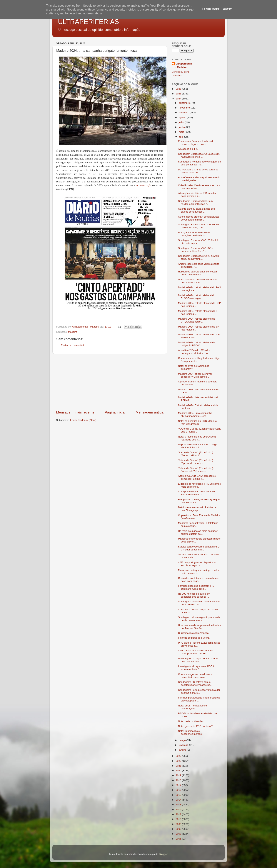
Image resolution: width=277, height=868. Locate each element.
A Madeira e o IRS (188, 149)
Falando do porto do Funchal (194, 638)
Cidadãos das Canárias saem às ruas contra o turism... (199, 187)
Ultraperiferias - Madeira (184, 65)
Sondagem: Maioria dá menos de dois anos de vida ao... (199, 603)
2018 (179, 780)
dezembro (185, 103)
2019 (179, 775)
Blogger (163, 854)
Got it (227, 9)
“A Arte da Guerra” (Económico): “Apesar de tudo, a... (196, 462)
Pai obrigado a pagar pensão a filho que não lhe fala (198, 660)
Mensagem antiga (150, 412)
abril (181, 137)
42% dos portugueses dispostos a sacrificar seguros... (197, 564)
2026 (179, 89)
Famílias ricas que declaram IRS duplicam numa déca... (196, 587)
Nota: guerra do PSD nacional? (195, 726)
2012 (179, 809)
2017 (179, 785)
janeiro (183, 750)
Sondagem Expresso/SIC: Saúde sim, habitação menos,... (199, 155)
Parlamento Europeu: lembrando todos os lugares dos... (196, 143)
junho (182, 127)
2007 (179, 834)
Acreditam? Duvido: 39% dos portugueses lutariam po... (194, 352)
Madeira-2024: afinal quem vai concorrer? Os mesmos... (195, 375)
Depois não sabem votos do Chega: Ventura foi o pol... (198, 446)
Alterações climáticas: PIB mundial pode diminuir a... (197, 195)
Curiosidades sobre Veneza (193, 633)
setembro (184, 112)
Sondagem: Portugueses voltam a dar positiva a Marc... (199, 691)
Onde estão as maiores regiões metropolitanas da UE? (196, 652)
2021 (179, 766)
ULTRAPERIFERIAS (88, 22)
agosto (183, 117)
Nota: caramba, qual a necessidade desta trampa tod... (198, 281)
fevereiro (184, 745)
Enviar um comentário (73, 345)
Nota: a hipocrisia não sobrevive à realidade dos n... (197, 438)
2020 (179, 770)
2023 (179, 756)
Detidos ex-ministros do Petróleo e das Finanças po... (197, 509)
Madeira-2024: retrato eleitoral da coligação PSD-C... (197, 344)
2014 (179, 800)
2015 (179, 795)
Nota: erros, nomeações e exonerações (192, 707)
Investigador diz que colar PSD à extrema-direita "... (196, 668)
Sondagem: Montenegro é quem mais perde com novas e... (199, 619)
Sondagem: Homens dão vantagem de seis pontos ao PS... (200, 163)
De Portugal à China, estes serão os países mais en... (198, 171)
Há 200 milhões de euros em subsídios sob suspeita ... (194, 595)
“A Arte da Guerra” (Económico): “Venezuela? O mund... (196, 470)
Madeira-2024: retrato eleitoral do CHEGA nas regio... (197, 320)
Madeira (73, 332)
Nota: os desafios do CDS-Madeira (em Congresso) (197, 422)
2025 (179, 94)
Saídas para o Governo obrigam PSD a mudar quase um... (199, 548)
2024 (179, 99)
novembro (185, 108)
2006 (179, 839)
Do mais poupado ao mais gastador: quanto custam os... (198, 532)
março (182, 740)
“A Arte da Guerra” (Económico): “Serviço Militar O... (196, 454)
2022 (179, 761)
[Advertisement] (110, 382)
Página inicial (115, 412)
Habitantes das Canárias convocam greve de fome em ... (198, 273)
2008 (179, 829)
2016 (179, 790)
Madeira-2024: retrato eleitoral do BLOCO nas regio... (197, 297)
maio (182, 132)
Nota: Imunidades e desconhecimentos (190, 732)
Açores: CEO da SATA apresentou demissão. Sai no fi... (197, 477)
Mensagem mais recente (75, 412)
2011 (179, 814)
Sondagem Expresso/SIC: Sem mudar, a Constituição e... (195, 202)
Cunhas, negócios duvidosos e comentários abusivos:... (195, 676)
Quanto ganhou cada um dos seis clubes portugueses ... (197, 210)
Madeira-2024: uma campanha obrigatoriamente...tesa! (195, 414)
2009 (179, 824)
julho (182, 122)
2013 (179, 805)
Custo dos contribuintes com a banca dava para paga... (199, 580)
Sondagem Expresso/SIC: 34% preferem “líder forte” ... (195, 250)
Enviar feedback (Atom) (83, 420)
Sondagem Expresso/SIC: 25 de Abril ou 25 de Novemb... (199, 257)
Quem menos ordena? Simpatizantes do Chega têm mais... (199, 218)
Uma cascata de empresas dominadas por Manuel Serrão (199, 627)
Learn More (211, 9)
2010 (179, 819)
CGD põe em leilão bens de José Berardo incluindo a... (196, 493)
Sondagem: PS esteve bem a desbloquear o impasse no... (195, 683)
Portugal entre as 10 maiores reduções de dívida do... (194, 234)
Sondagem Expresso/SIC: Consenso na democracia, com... (198, 226)
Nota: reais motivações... (192, 721)
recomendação (143, 185)
